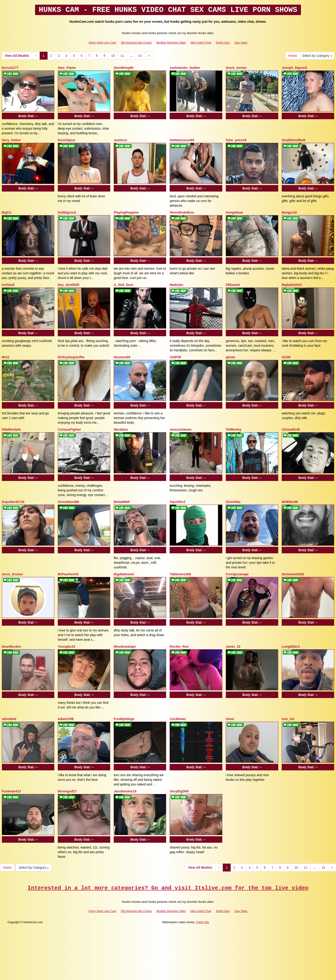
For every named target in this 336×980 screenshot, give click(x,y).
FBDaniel (233, 285)
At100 (286, 357)
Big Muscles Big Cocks (136, 43)
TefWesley (234, 429)
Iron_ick (288, 719)
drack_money (236, 68)
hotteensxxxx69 (182, 140)
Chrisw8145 (291, 429)
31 (140, 56)
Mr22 (6, 357)
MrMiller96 (290, 502)
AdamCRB (66, 719)
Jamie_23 (233, 647)
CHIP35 (175, 357)
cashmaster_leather (185, 68)
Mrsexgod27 (67, 791)
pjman (231, 357)
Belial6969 (122, 502)
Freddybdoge (124, 719)
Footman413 (11, 791)
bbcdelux (121, 429)
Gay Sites (241, 43)
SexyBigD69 (179, 791)
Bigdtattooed (124, 574)
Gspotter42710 (13, 502)
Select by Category (317, 56)
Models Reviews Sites (171, 43)
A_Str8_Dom (123, 285)
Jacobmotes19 (125, 791)
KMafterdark (11, 429)
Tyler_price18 (236, 140)
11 (122, 56)
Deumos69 (122, 357)
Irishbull (8, 285)
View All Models (17, 56)
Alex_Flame (67, 68)
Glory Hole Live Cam (103, 43)
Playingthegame (126, 212)
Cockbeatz (178, 719)
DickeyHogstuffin (71, 357)
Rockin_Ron (179, 647)
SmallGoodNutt (294, 140)
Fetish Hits (203, 922)
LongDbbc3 (291, 647)
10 (113, 56)
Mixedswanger (125, 647)
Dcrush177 (10, 68)
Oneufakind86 (69, 502)
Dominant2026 (293, 574)
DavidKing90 (124, 68)
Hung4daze (234, 212)
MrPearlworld (68, 574)
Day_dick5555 (69, 285)
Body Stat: (28, 116)
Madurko (176, 285)
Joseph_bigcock (294, 68)
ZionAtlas (233, 502)
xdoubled (9, 719)
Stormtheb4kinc (182, 212)
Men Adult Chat (201, 43)
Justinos (120, 140)
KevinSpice (66, 140)
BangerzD (289, 212)
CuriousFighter (69, 429)
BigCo (7, 212)
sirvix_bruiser (13, 574)
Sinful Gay (223, 43)
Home (293, 56)
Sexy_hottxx (11, 140)
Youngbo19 (66, 647)
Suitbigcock (67, 212)
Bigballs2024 (292, 285)
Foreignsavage (237, 574)
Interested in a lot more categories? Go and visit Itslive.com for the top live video (168, 888)
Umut (230, 719)
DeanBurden (11, 647)
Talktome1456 (180, 574)
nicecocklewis (181, 429)
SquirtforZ (178, 502)
